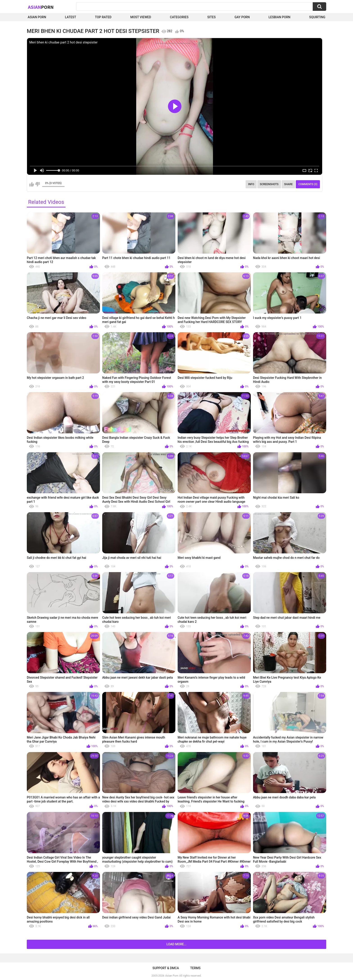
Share (288, 184)
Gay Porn (242, 17)
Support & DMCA (166, 968)
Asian (41, 7)
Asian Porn (37, 17)
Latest (71, 17)
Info (251, 184)
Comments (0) (308, 184)
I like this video (32, 184)
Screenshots (269, 184)
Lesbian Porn (279, 17)
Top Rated (103, 17)
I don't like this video (37, 184)
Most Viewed (141, 17)
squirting (317, 17)
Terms (195, 968)
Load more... (177, 944)
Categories (179, 17)
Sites (212, 17)
